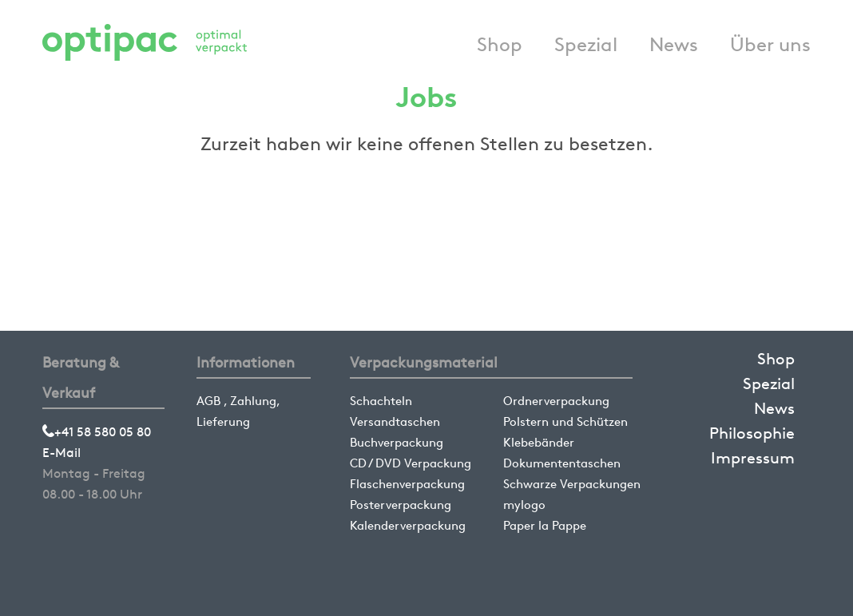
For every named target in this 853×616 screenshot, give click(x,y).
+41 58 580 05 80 (97, 432)
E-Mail (61, 453)
